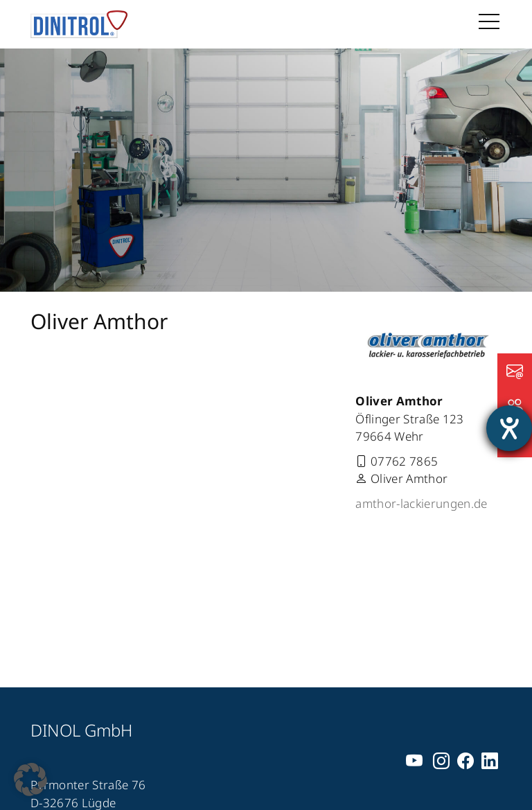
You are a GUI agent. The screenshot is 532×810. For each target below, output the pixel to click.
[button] (30, 780)
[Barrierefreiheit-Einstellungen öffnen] (509, 428)
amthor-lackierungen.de (421, 503)
